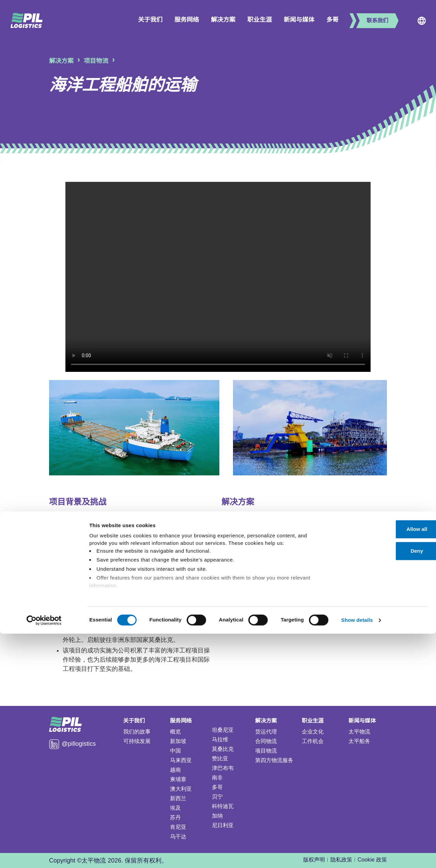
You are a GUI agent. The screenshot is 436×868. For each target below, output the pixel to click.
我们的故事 (137, 732)
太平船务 (359, 741)
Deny (379, 785)
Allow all (379, 764)
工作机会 (313, 741)
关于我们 (150, 20)
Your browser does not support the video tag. (218, 277)
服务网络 (187, 20)
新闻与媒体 (299, 20)
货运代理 (266, 732)
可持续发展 (137, 741)
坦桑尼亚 (223, 730)
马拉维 (220, 739)
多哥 (332, 20)
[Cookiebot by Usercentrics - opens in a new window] (44, 855)
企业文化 (313, 732)
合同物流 (266, 741)
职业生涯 (260, 20)
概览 (175, 732)
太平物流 (359, 732)
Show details (357, 855)
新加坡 (178, 741)
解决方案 (223, 20)
